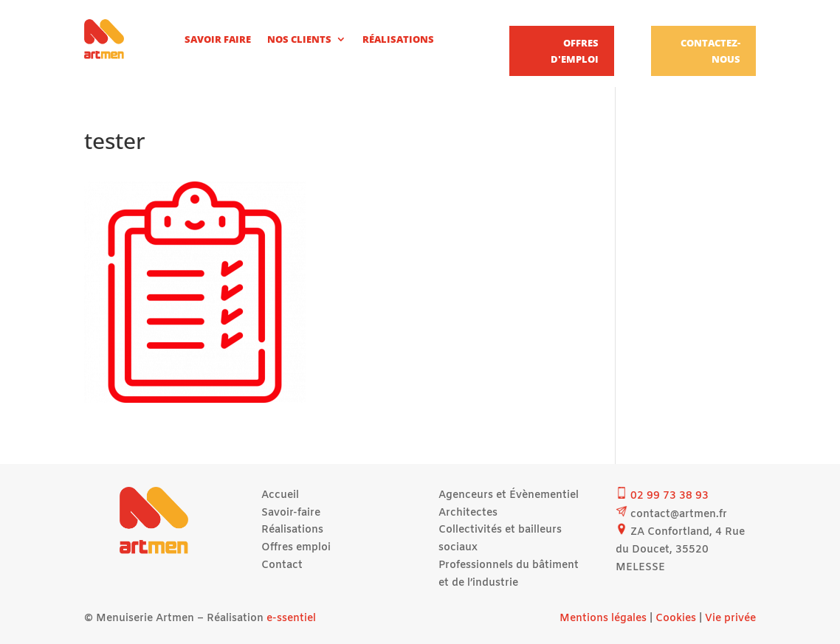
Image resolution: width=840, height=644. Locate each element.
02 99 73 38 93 (669, 496)
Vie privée (730, 619)
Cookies (676, 619)
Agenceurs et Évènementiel (509, 495)
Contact (282, 565)
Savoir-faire (291, 513)
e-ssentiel (291, 619)
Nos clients (299, 39)
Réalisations (398, 39)
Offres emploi (296, 548)
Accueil (280, 495)
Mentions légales (603, 619)
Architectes (468, 513)
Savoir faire (218, 39)
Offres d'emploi (575, 51)
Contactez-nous (710, 51)
